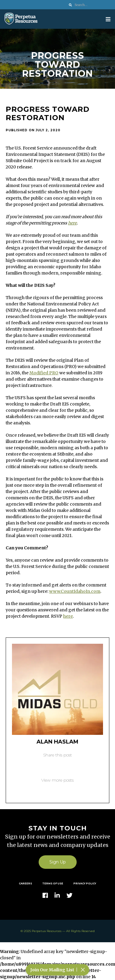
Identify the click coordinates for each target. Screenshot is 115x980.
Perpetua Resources (47, 931)
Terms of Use (53, 883)
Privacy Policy (85, 883)
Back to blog (57, 789)
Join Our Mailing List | (58, 970)
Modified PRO (44, 373)
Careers (25, 883)
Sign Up (58, 862)
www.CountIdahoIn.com (75, 591)
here (72, 223)
